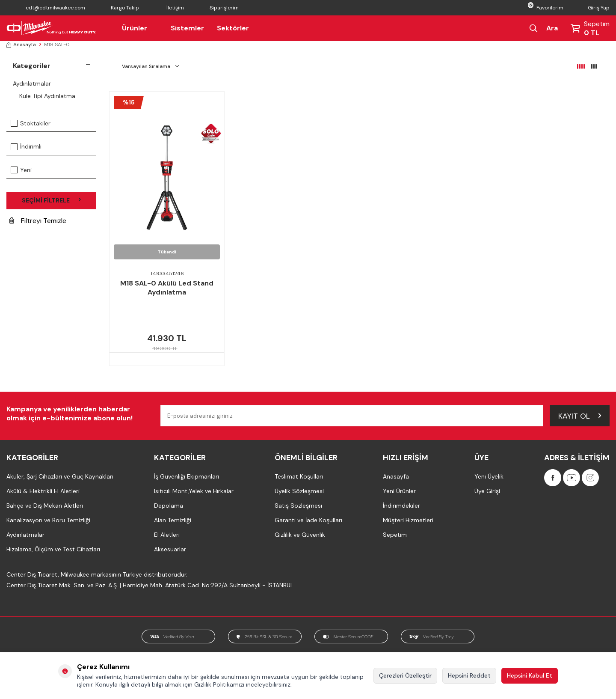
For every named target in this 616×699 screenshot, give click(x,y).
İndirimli (26, 146)
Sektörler (233, 28)
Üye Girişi (487, 491)
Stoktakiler (31, 123)
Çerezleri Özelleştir (405, 675)
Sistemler (187, 28)
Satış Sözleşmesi (298, 506)
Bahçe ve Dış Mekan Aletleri (45, 506)
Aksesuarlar (170, 549)
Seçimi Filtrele (51, 200)
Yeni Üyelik (489, 476)
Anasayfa (21, 45)
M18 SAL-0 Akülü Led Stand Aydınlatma (167, 288)
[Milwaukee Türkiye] (51, 28)
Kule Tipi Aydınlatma (47, 96)
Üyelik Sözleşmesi (299, 491)
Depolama (169, 506)
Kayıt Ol (580, 415)
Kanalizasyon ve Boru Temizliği (48, 520)
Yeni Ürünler (399, 491)
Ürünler (140, 28)
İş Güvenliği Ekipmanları (187, 476)
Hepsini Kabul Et (530, 675)
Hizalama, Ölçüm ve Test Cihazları (53, 549)
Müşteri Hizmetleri (408, 520)
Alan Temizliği (173, 520)
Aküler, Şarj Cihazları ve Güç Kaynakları (60, 476)
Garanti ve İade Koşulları (308, 520)
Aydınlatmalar (32, 83)
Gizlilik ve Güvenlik (300, 535)
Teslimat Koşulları (299, 476)
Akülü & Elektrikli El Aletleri (43, 491)
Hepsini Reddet (469, 675)
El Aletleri (167, 535)
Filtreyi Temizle (38, 221)
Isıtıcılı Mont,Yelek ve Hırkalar (194, 491)
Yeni (21, 170)
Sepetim (395, 535)
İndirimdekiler (401, 506)
